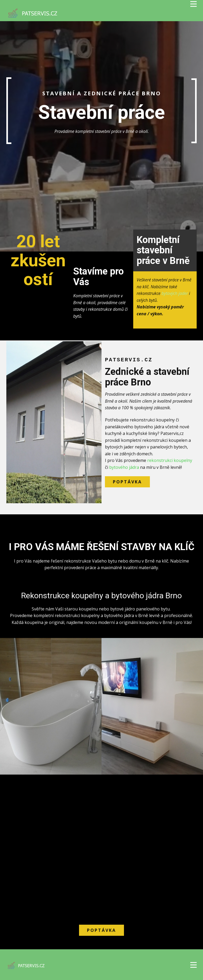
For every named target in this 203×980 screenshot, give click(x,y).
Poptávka (127, 482)
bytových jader (175, 293)
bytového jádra (124, 467)
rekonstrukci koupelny (170, 460)
